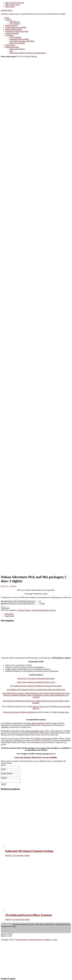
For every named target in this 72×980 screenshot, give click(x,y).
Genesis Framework (36, 940)
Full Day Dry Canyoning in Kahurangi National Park (36, 678)
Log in (55, 940)
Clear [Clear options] (43, 604)
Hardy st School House (44, 738)
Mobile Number (7, 773)
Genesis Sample (20, 940)
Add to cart (5, 608)
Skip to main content (12, 5)
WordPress (48, 940)
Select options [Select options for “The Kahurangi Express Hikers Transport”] (25, 920)
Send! (4, 785)
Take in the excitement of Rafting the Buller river (20, 712)
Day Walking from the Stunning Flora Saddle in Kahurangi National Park (36, 686)
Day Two (4, 604)
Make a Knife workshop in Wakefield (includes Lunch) (36, 682)
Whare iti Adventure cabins (35, 731)
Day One (4, 601)
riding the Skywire (39, 707)
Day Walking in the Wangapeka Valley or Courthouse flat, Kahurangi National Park (36, 690)
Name (3, 765)
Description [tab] (9, 614)
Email (3, 769)
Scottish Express (7, 10)
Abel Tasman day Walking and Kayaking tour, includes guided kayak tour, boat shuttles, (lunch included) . (36, 702)
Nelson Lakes (64, 712)
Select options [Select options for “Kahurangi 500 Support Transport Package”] (25, 856)
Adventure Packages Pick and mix (44, 610)
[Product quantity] (3, 606)
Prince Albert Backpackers (36, 723)
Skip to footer (10, 7)
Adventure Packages (24, 610)
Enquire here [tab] (10, 616)
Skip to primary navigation (15, 3)
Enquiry (4, 778)
